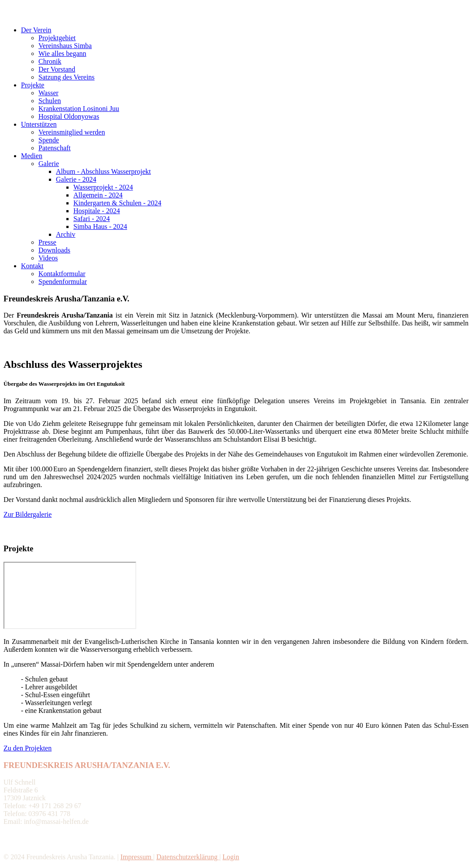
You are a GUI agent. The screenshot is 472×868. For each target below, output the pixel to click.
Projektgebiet (57, 38)
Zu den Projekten (28, 748)
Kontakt (32, 266)
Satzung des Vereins (67, 77)
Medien (32, 156)
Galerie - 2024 (76, 179)
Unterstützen (39, 124)
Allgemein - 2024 (98, 195)
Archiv (65, 234)
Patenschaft (55, 148)
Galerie (49, 164)
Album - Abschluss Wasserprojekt (103, 171)
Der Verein (36, 30)
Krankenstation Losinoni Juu (79, 109)
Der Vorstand (57, 69)
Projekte (33, 85)
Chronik (50, 61)
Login (231, 857)
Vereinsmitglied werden (72, 132)
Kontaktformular (62, 274)
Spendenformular (63, 282)
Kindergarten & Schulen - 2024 (117, 203)
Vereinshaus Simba (65, 46)
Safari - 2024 (92, 219)
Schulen (50, 101)
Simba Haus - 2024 (100, 227)
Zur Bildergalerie (28, 514)
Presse (47, 242)
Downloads (54, 250)
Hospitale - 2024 (97, 211)
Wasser (48, 93)
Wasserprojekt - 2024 (103, 187)
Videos (48, 258)
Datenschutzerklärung (188, 857)
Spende (49, 140)
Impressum (137, 857)
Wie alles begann (62, 54)
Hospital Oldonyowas (69, 116)
